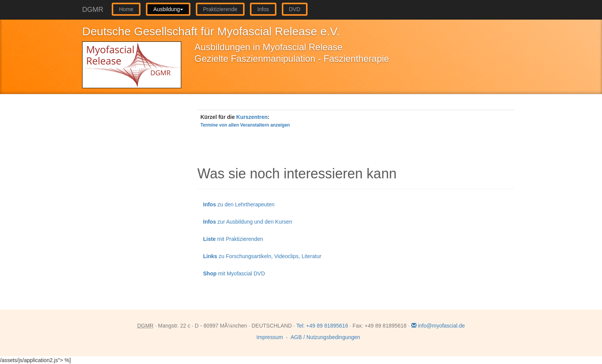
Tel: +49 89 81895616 (322, 326)
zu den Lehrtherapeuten (239, 204)
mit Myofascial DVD (234, 273)
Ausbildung (168, 9)
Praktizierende (220, 9)
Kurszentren (252, 117)
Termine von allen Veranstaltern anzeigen (245, 125)
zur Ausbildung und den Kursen (248, 222)
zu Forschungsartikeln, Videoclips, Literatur (262, 256)
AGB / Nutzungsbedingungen (325, 337)
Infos (263, 9)
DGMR (93, 10)
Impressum (270, 337)
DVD (295, 9)
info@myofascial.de (438, 326)
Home (126, 9)
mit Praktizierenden (233, 239)
